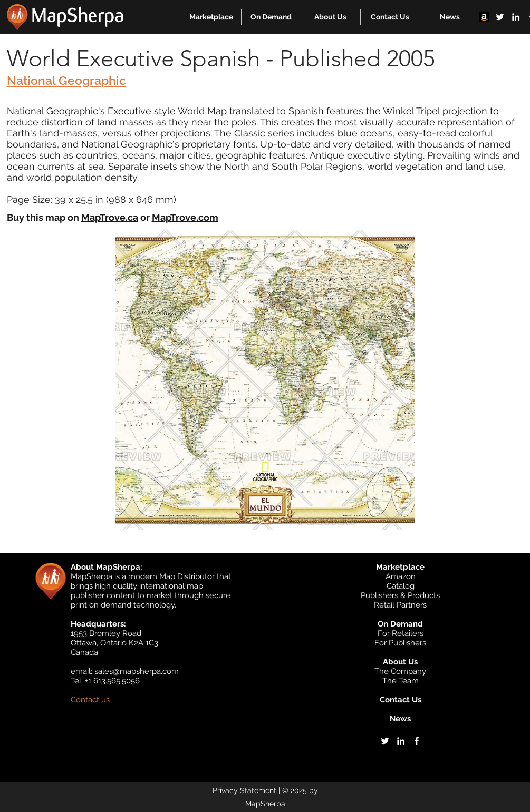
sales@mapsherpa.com (137, 671)
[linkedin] (516, 17)
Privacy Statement (244, 790)
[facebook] (417, 741)
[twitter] (500, 17)
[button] (211, 17)
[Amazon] (484, 17)
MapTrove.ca (110, 217)
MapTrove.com (185, 217)
